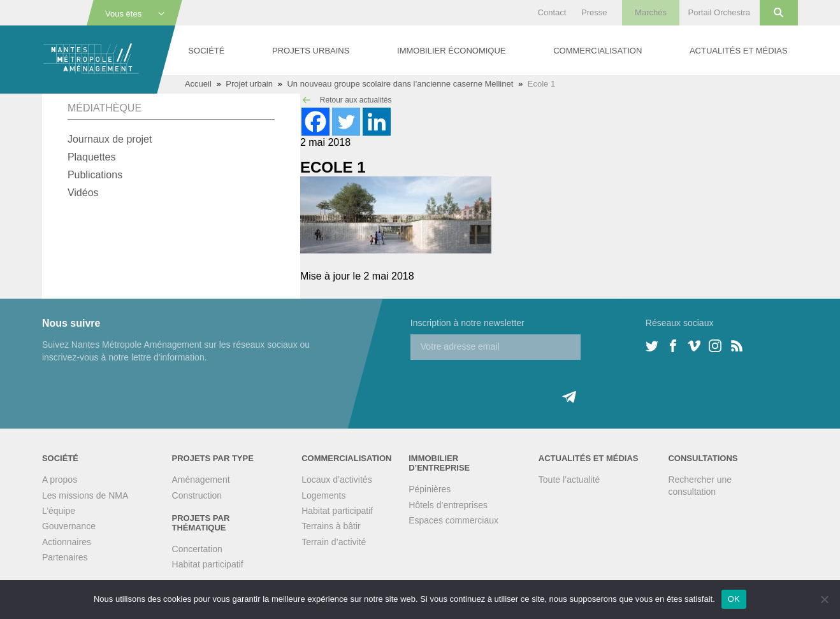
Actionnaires (67, 542)
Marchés (651, 12)
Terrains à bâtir (331, 526)
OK (734, 599)
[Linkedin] (377, 122)
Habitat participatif (208, 564)
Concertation (197, 549)
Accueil (198, 84)
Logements (323, 495)
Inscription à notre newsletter (467, 323)
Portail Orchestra (720, 12)
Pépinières (430, 489)
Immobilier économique (451, 51)
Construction (197, 495)
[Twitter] (346, 122)
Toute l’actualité (569, 480)
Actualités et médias (739, 51)
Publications (95, 175)
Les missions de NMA (85, 495)
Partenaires (65, 557)
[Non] (824, 599)
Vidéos (83, 193)
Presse (594, 12)
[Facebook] (315, 122)
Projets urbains (311, 51)
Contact (552, 12)
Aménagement (201, 480)
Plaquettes (92, 157)
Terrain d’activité (334, 542)
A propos (60, 480)
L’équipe (59, 511)
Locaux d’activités (337, 480)
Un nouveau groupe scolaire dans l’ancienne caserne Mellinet (400, 84)
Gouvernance (69, 526)
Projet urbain (249, 84)
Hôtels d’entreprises (448, 505)
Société (206, 51)
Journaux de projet (110, 139)
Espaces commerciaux (453, 520)
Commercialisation (597, 51)
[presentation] (507, 385)
